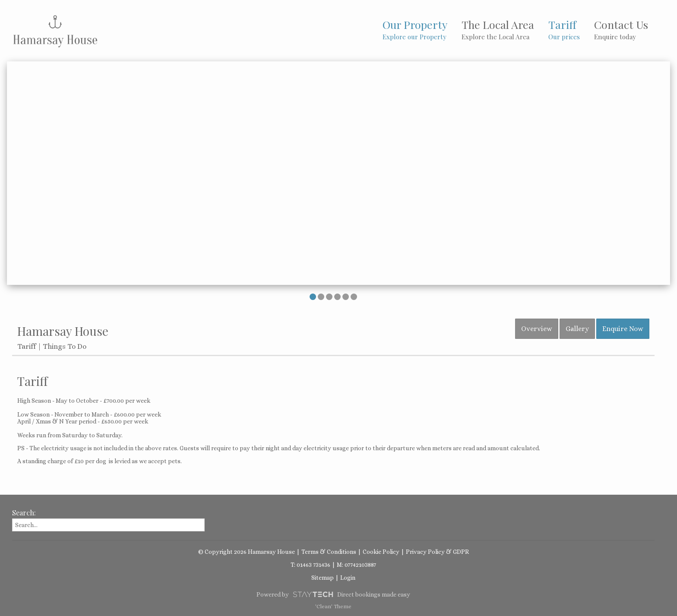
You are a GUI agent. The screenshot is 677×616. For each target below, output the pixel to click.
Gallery (577, 329)
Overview (537, 329)
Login (348, 578)
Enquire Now (623, 329)
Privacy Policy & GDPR (437, 552)
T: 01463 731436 (310, 565)
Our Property (415, 29)
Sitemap (323, 578)
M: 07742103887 (356, 565)
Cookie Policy (381, 552)
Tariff (564, 29)
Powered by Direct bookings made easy (333, 594)
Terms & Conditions (329, 552)
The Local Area (498, 29)
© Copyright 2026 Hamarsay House (247, 552)
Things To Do (65, 346)
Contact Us (621, 29)
